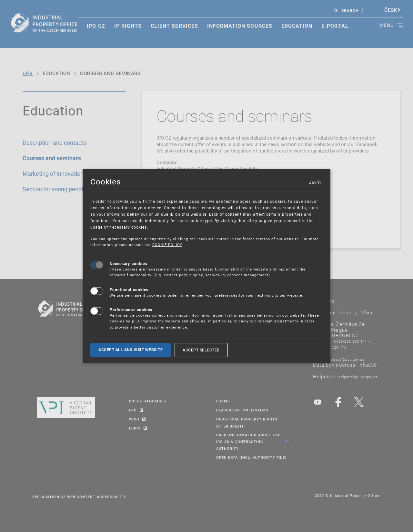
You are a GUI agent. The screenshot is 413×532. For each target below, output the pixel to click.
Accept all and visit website (131, 350)
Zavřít (315, 182)
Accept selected (201, 350)
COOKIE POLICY (167, 245)
